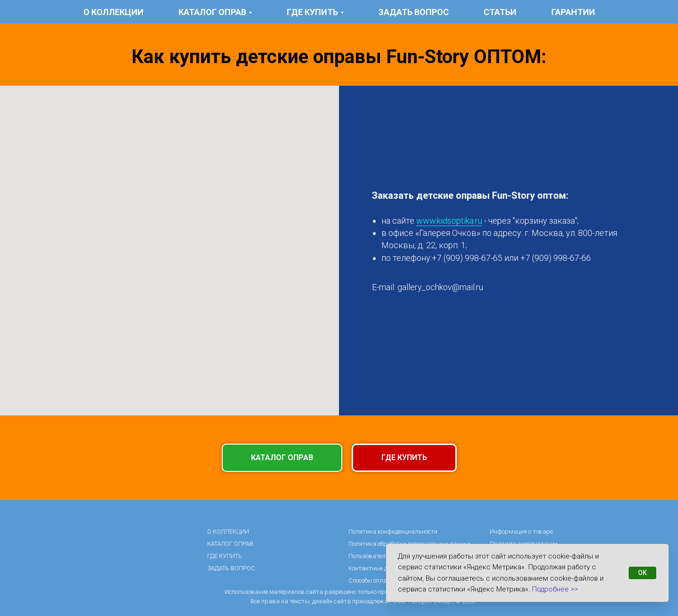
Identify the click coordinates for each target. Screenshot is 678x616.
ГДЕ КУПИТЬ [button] (312, 12)
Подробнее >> (555, 589)
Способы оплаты (372, 580)
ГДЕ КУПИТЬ (225, 556)
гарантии (573, 12)
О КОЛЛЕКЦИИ (113, 12)
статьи (500, 12)
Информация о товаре (521, 531)
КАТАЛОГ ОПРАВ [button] (212, 12)
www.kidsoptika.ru (449, 221)
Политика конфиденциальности (393, 531)
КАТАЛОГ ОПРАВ (230, 544)
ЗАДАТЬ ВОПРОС (414, 12)
